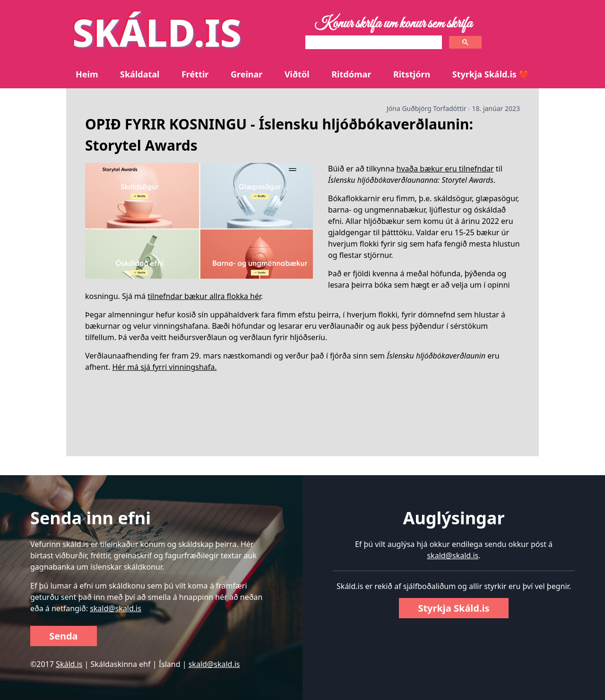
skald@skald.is (116, 608)
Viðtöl (297, 74)
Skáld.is (69, 664)
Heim (87, 74)
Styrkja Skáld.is (454, 608)
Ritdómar (351, 74)
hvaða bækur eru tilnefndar (445, 169)
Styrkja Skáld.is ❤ (491, 74)
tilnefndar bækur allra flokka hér (204, 296)
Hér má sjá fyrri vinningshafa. (165, 367)
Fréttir (195, 74)
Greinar (246, 74)
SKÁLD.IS (157, 32)
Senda (64, 636)
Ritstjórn (412, 74)
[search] (373, 43)
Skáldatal (140, 74)
